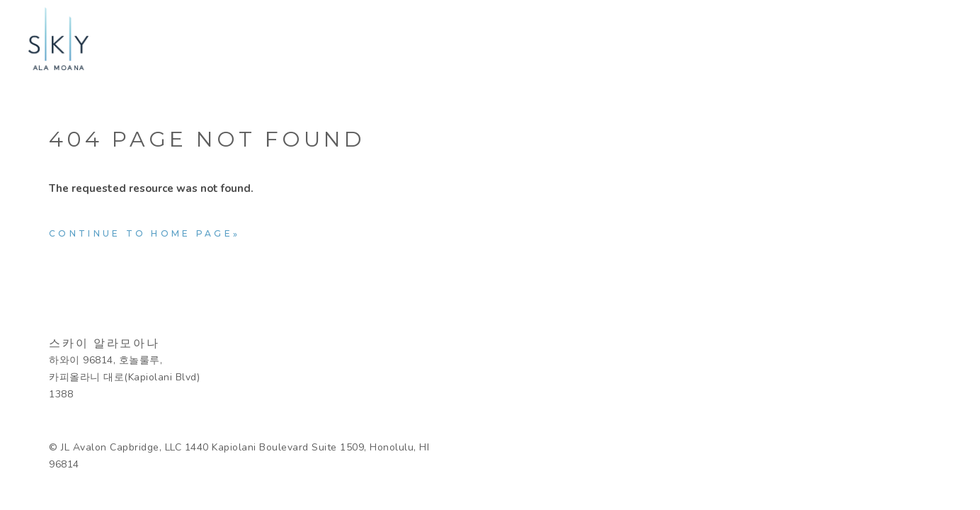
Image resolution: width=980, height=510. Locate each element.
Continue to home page (141, 233)
